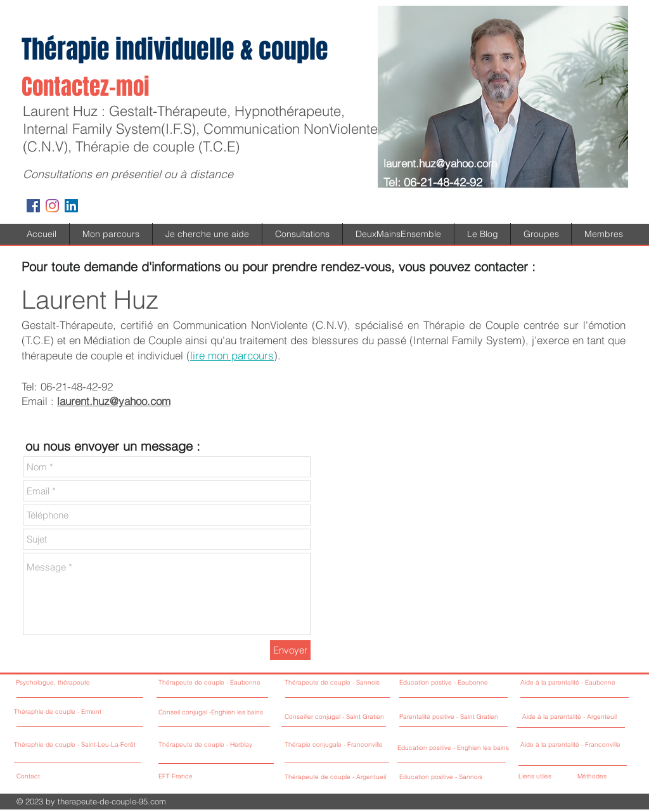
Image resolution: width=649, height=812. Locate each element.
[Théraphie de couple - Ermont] (77, 712)
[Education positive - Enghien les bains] (454, 748)
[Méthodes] (599, 777)
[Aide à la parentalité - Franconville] (573, 745)
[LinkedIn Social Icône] (71, 206)
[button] (207, 234)
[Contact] (64, 777)
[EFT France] (216, 777)
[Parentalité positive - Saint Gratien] (452, 717)
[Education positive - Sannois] (442, 777)
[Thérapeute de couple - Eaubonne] (220, 683)
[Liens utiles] (544, 777)
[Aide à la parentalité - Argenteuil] (575, 717)
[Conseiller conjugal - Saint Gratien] (339, 717)
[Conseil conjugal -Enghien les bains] (235, 712)
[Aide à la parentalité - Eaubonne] (573, 683)
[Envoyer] (290, 650)
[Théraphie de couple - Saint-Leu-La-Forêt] (77, 745)
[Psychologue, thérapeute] (77, 683)
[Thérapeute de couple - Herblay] (226, 745)
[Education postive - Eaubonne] (452, 683)
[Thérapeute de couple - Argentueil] (357, 777)
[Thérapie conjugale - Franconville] (355, 745)
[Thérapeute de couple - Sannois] (353, 683)
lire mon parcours (232, 355)
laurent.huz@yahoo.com (440, 163)
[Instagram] (52, 206)
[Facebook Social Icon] (33, 206)
